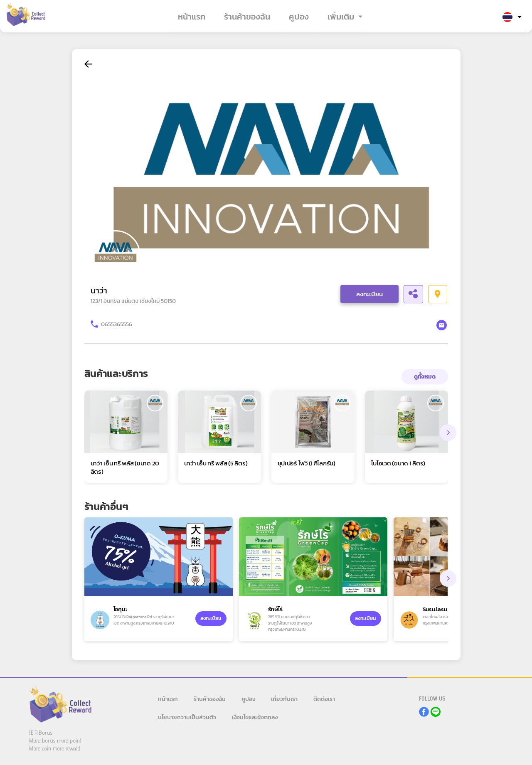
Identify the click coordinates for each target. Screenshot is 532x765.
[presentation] (448, 433)
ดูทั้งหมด (425, 377)
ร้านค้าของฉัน (247, 17)
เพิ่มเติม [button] (341, 17)
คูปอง (299, 17)
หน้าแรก (192, 17)
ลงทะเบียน (369, 294)
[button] (512, 17)
